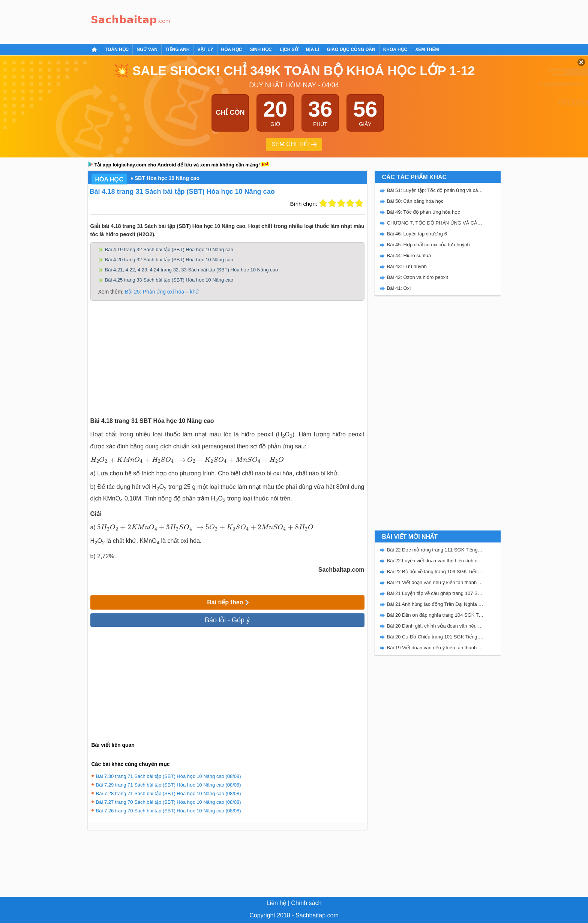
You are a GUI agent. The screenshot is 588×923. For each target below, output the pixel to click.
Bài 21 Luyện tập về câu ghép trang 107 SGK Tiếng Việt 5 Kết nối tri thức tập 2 (435, 593)
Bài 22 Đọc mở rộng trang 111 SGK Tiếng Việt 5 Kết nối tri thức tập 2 (435, 550)
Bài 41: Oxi (399, 288)
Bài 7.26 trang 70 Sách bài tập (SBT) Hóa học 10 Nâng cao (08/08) (169, 811)
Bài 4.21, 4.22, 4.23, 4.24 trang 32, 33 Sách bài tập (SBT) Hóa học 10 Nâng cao (192, 270)
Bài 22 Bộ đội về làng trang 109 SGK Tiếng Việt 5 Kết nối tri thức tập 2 (435, 572)
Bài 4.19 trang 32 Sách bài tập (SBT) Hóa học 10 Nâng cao (169, 249)
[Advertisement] (310, 21)
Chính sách (306, 903)
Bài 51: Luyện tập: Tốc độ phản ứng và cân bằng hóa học (435, 190)
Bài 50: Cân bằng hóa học (415, 201)
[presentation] (138, 459)
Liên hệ (277, 903)
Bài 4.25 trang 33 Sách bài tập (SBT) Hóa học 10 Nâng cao (169, 280)
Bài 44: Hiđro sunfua (409, 255)
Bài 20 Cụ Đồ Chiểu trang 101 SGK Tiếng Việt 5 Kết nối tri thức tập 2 (435, 637)
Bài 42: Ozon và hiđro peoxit (418, 277)
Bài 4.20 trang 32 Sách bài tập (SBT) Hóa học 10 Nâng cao (169, 260)
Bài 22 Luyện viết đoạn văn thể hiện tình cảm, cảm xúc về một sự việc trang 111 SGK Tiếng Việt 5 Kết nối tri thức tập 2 (435, 561)
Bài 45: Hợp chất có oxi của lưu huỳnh (428, 245)
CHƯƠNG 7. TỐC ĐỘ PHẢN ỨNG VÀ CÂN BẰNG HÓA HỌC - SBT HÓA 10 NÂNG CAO (435, 223)
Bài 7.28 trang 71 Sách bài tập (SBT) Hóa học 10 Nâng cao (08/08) (169, 793)
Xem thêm (427, 49)
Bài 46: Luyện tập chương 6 (417, 234)
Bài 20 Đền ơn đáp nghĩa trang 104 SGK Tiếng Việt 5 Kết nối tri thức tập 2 (435, 615)
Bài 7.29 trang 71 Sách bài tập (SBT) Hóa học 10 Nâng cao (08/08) (169, 785)
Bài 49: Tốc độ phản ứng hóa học (424, 212)
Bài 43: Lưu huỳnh (407, 266)
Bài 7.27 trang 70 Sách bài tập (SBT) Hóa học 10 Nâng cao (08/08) (169, 802)
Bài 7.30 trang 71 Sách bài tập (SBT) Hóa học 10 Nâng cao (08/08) (169, 776)
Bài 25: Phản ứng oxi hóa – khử (162, 292)
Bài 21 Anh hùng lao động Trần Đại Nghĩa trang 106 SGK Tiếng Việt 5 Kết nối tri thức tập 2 (435, 604)
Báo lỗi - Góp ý (227, 620)
